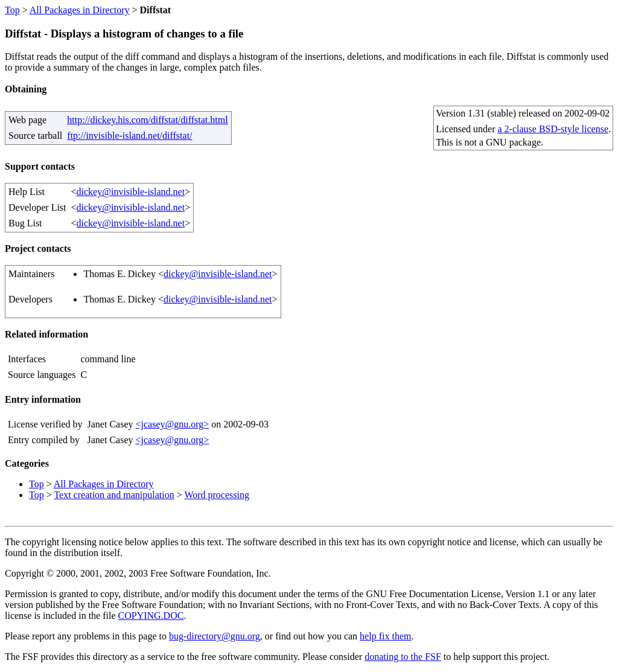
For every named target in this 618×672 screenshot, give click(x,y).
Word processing (217, 495)
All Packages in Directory (80, 10)
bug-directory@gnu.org (215, 636)
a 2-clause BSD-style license (553, 129)
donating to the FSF (403, 657)
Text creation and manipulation (114, 495)
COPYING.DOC (151, 616)
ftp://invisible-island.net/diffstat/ (129, 136)
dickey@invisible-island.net (131, 192)
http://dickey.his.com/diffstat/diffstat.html (147, 120)
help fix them (385, 636)
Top (12, 10)
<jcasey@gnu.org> (172, 424)
